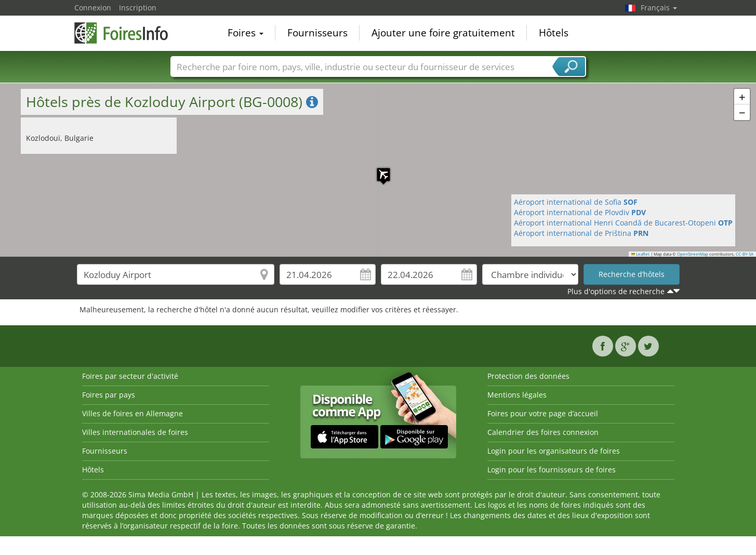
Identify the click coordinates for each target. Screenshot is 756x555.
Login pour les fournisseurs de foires (552, 470)
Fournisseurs (317, 33)
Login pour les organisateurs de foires (554, 451)
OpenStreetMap (693, 254)
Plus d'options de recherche (616, 291)
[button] (378, 169)
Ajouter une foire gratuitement (443, 33)
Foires (246, 33)
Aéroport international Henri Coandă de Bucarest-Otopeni (623, 223)
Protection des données (528, 376)
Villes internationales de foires (135, 432)
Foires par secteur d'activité (130, 376)
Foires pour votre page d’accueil (543, 413)
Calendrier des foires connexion (543, 432)
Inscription (138, 8)
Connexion (93, 8)
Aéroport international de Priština (581, 233)
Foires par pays (109, 395)
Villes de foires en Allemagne (132, 413)
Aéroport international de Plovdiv (580, 212)
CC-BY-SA (745, 254)
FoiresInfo (126, 32)
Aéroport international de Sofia (576, 202)
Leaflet (641, 254)
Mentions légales (517, 395)
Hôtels (554, 33)
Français (659, 8)
